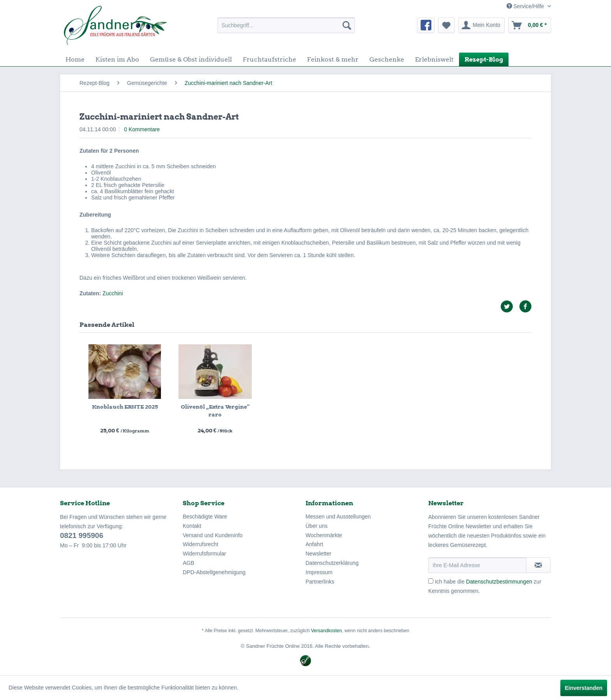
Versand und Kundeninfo (213, 535)
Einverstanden (584, 688)
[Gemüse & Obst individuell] (191, 59)
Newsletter (318, 554)
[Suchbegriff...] (286, 25)
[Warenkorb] (530, 25)
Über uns (317, 526)
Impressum (319, 572)
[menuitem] (286, 25)
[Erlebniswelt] (434, 59)
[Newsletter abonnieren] (538, 565)
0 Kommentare (142, 129)
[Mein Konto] (481, 25)
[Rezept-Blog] (484, 59)
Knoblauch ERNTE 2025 (125, 407)
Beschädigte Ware (205, 517)
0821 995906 (82, 535)
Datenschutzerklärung (332, 563)
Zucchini (113, 293)
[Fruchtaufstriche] (269, 59)
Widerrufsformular (204, 554)
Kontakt (192, 526)
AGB (189, 563)
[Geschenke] (387, 59)
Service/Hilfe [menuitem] (526, 6)
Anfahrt (314, 544)
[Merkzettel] (446, 25)
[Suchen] (347, 25)
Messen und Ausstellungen (338, 517)
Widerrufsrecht (200, 544)
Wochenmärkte (324, 535)
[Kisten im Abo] (117, 59)
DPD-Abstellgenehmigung (214, 572)
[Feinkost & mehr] (333, 59)
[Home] (75, 59)
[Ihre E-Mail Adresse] (477, 565)
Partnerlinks (320, 582)
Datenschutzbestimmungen (499, 582)
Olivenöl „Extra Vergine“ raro (215, 411)
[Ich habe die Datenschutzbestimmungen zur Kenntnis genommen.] (431, 581)
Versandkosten (326, 631)
